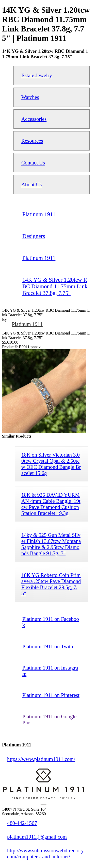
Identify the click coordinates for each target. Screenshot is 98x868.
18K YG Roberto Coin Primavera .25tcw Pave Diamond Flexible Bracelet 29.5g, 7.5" (51, 584)
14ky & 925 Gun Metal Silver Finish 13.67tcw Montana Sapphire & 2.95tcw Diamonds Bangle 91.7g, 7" (51, 544)
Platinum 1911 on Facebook (51, 622)
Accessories (34, 119)
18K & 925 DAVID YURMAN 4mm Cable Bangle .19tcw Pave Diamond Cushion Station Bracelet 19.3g (51, 504)
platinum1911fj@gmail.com (37, 837)
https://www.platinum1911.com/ (41, 759)
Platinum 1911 (27, 324)
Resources (32, 141)
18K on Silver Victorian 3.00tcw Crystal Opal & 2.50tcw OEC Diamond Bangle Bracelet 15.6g (51, 464)
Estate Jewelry (37, 75)
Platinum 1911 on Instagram (50, 671)
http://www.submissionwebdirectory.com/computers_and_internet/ (46, 853)
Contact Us (33, 163)
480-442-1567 (22, 823)
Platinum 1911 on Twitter (49, 646)
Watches (30, 97)
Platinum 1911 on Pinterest (51, 695)
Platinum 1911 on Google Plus (50, 719)
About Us (31, 184)
